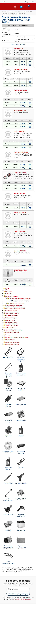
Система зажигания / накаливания (17, 337)
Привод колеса (10, 320)
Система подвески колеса (14, 330)
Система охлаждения (12, 313)
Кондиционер (10, 340)
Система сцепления (12, 315)
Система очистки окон (13, 342)
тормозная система (12, 325)
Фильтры (8, 294)
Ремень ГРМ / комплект (17, 303)
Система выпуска (11, 311)
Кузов (7, 289)
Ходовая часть (10, 328)
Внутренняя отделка (12, 345)
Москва (6, 2)
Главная (5, 12)
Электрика (9, 335)
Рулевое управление (12, 332)
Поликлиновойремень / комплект (20, 298)
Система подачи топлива (14, 306)
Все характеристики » (18, 44)
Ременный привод (11, 296)
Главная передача (11, 323)
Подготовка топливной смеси (15, 308)
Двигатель (9, 291)
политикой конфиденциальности (22, 599)
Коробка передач (11, 318)
